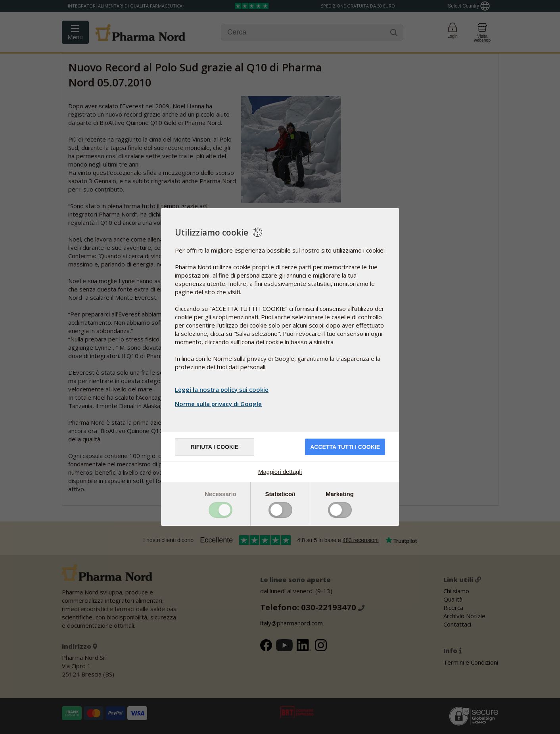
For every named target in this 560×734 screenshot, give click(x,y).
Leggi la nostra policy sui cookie (222, 389)
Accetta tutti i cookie (345, 447)
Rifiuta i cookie (215, 447)
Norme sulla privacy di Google (219, 404)
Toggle (221, 510)
